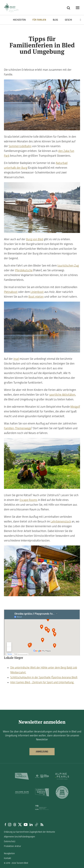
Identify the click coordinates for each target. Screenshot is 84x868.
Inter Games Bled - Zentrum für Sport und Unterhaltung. (42, 682)
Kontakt (8, 858)
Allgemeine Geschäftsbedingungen (19, 837)
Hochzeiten (19, 20)
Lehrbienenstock (61, 522)
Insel (16, 359)
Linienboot (37, 292)
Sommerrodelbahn (20, 146)
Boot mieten (36, 297)
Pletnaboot (11, 292)
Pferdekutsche (24, 270)
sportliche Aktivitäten (62, 395)
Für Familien (39, 20)
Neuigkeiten (9, 853)
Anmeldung (42, 752)
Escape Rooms (28, 500)
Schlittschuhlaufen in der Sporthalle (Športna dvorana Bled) (44, 677)
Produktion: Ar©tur (12, 846)
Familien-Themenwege (18, 428)
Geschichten (72, 20)
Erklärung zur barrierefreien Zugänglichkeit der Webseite (30, 832)
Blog (55, 20)
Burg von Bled (35, 239)
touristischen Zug (68, 266)
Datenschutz (10, 841)
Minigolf (75, 407)
